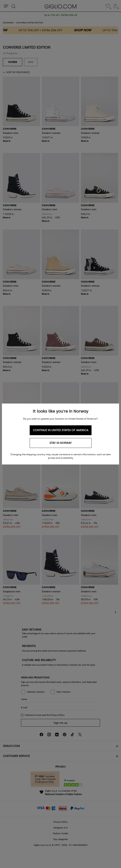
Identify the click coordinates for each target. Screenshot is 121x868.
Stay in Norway (61, 443)
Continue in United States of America (61, 430)
